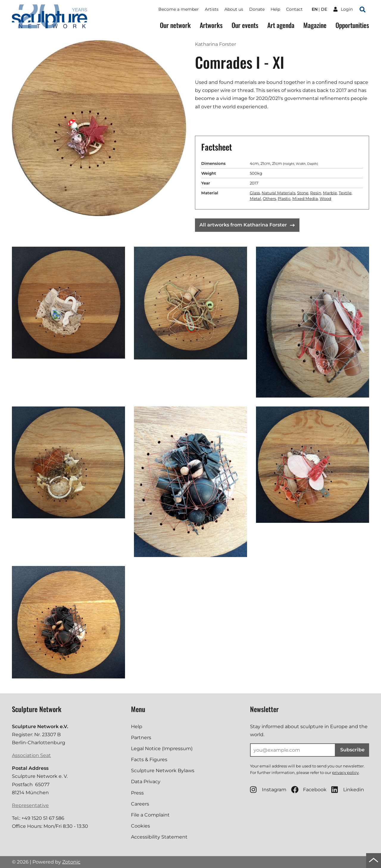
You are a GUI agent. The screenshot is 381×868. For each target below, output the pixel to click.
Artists (212, 9)
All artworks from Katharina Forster (247, 225)
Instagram (268, 790)
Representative (30, 805)
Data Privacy (146, 782)
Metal (255, 198)
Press (137, 793)
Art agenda (281, 25)
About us (234, 9)
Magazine (315, 25)
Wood (325, 198)
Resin (316, 193)
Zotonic (71, 862)
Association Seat (31, 755)
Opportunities (352, 25)
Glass (255, 193)
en (315, 9)
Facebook (309, 790)
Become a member (179, 9)
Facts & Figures (149, 760)
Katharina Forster (216, 44)
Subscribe (352, 750)
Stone (303, 193)
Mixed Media (305, 198)
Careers (140, 804)
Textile (345, 193)
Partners (141, 738)
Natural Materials (278, 193)
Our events (245, 25)
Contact (294, 9)
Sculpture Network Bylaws (163, 771)
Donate (257, 9)
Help (275, 9)
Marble (330, 193)
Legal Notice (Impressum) (162, 749)
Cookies (140, 826)
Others (269, 198)
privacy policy (345, 772)
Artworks (211, 25)
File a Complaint (150, 815)
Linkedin (348, 790)
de (324, 9)
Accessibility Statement (159, 837)
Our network (175, 25)
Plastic (284, 198)
